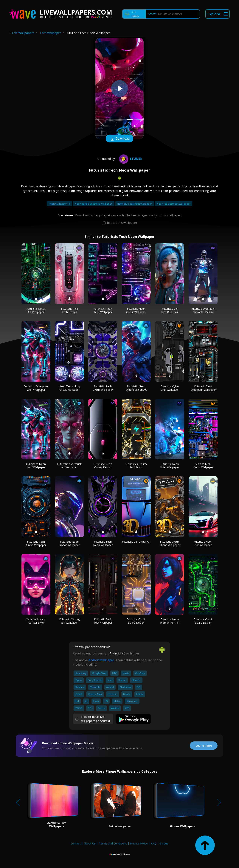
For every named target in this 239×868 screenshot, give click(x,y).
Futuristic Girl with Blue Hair (170, 310)
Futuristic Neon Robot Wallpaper (69, 543)
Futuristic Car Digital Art (136, 542)
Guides (164, 843)
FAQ (154, 843)
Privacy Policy (139, 843)
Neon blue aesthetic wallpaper (135, 204)
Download (119, 139)
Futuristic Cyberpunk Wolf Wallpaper (36, 388)
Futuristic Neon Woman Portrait (170, 621)
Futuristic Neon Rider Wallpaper (170, 466)
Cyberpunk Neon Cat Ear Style (36, 621)
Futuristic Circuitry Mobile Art (136, 466)
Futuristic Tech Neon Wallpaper (103, 543)
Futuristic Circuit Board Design (136, 621)
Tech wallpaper (50, 33)
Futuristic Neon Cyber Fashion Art (136, 388)
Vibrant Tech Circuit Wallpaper (203, 466)
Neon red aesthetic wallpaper (174, 204)
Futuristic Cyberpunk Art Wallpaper (69, 466)
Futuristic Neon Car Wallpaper (203, 543)
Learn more (204, 746)
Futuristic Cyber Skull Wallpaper (170, 388)
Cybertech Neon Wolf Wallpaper (36, 466)
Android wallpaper (101, 660)
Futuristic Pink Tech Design (69, 310)
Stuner (130, 159)
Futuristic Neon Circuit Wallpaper (136, 310)
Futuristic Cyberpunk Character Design (203, 310)
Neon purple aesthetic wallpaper (94, 204)
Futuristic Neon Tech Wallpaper (103, 310)
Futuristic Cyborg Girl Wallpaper (69, 621)
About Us (90, 843)
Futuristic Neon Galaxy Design (103, 466)
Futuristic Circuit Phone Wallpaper (170, 543)
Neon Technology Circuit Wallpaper (69, 388)
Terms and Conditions (113, 843)
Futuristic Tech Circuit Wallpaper (103, 388)
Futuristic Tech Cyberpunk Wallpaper (203, 388)
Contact (76, 843)
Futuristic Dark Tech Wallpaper (103, 621)
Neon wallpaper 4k (59, 204)
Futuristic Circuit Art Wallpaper (36, 310)
